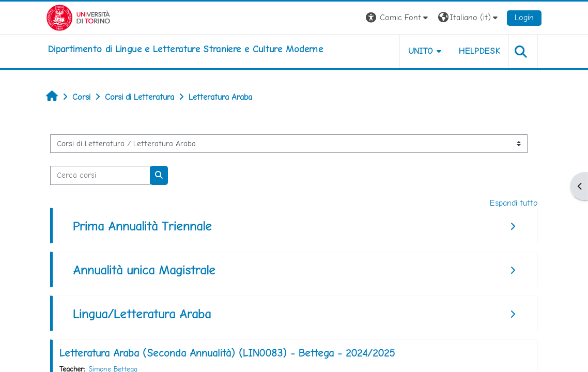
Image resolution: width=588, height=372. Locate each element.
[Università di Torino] (78, 17)
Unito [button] (421, 51)
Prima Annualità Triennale (142, 226)
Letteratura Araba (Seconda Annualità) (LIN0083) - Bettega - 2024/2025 (227, 353)
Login (524, 17)
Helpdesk (479, 51)
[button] (398, 18)
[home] (185, 49)
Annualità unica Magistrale (144, 270)
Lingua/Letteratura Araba (142, 314)
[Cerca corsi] (100, 175)
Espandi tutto (514, 203)
